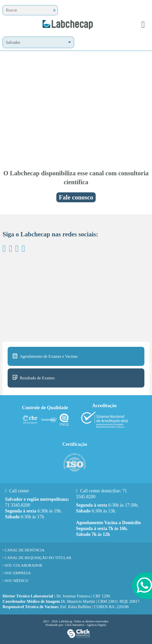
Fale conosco (76, 197)
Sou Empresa (18, 573)
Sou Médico (16, 581)
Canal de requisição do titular (38, 558)
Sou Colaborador (23, 565)
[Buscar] (54, 10)
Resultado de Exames (37, 378)
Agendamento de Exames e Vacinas (49, 356)
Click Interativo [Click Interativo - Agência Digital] (85, 625)
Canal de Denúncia (24, 550)
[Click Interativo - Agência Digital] (79, 637)
